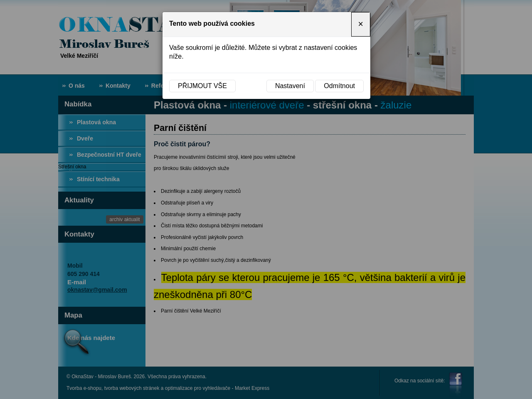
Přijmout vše (202, 86)
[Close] (361, 24)
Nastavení (290, 86)
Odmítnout (339, 86)
